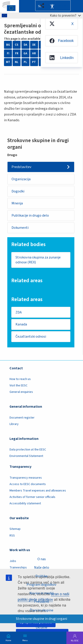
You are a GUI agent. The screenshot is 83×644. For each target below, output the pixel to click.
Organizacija (21, 179)
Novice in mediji (41, 593)
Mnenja (17, 203)
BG (8, 45)
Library (14, 424)
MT (8, 62)
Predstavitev (21, 167)
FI (8, 53)
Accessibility (52, 6)
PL (25, 62)
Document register (22, 418)
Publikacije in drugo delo (30, 215)
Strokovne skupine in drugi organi (41, 619)
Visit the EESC (18, 386)
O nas (42, 559)
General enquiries (21, 392)
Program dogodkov (41, 585)
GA (25, 53)
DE (34, 45)
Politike (41, 576)
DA (25, 45)
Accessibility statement (25, 503)
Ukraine (41, 627)
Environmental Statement (26, 456)
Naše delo (42, 568)
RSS (12, 536)
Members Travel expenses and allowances (38, 491)
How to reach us (20, 379)
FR (17, 53)
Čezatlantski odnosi (31, 337)
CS (17, 45)
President (42, 602)
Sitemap (15, 529)
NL (17, 62)
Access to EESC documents (28, 484)
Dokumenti (20, 228)
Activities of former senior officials (32, 497)
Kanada (21, 324)
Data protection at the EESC (28, 450)
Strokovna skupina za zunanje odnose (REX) (38, 260)
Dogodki (18, 191)
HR (34, 53)
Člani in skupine (41, 610)
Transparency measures (26, 478)
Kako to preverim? (65, 15)
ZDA (19, 312)
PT (34, 62)
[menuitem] (62, 24)
